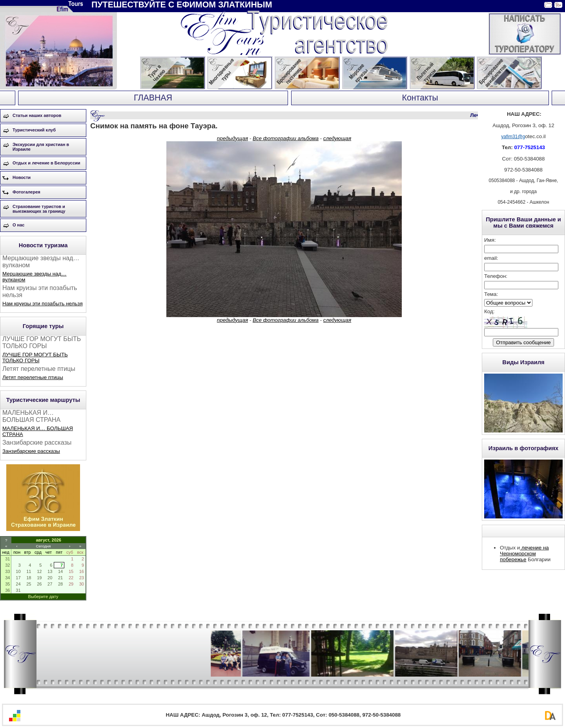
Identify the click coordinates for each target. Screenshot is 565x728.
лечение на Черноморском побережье (524, 554)
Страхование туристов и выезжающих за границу (39, 209)
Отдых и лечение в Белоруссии (46, 163)
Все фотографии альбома (286, 138)
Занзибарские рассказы (31, 451)
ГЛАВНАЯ (153, 98)
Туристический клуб (34, 130)
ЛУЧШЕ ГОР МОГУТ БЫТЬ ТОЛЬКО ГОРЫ (35, 358)
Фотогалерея (26, 192)
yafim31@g (513, 137)
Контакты (420, 98)
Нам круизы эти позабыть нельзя (43, 304)
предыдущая (232, 138)
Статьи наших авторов (37, 115)
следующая (337, 138)
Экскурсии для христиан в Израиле (41, 147)
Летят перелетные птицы (33, 377)
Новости (22, 177)
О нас (19, 225)
